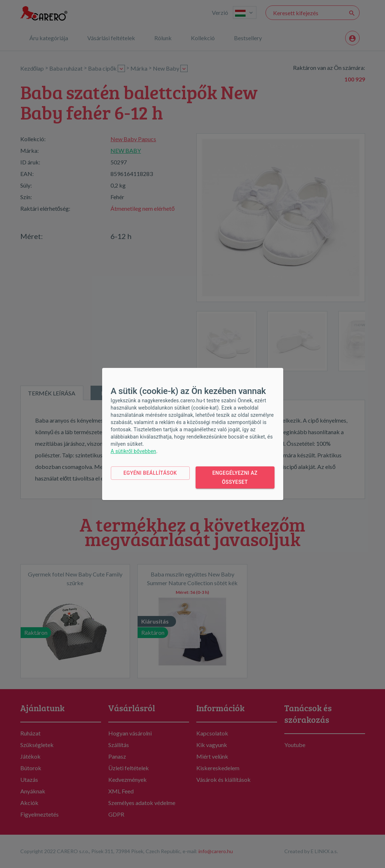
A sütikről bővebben (134, 451)
